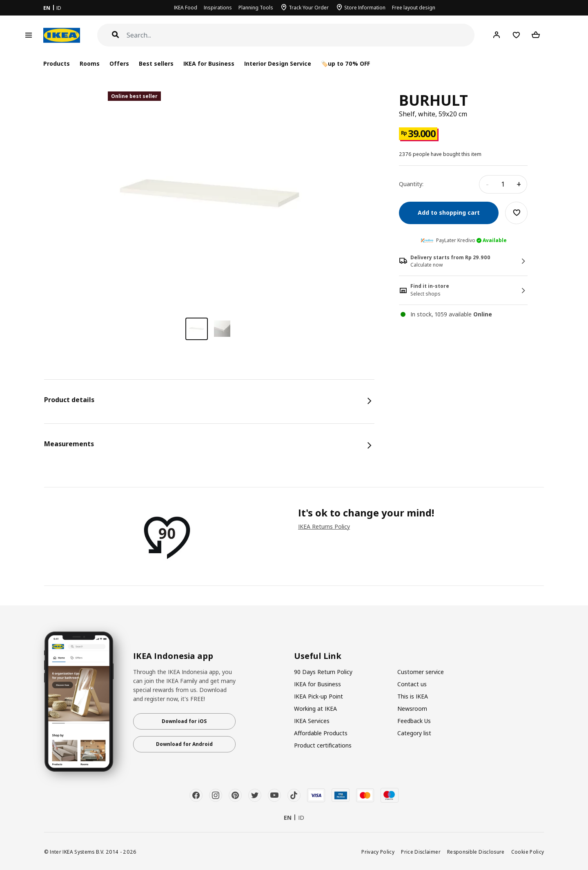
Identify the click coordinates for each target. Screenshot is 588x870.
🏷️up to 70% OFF (345, 63)
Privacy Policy (378, 852)
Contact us (412, 684)
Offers (119, 63)
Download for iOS (184, 721)
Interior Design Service (277, 63)
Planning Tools (256, 8)
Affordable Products (321, 733)
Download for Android (184, 744)
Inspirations (218, 8)
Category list (414, 733)
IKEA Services (312, 721)
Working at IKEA (315, 709)
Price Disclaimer (421, 852)
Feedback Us (414, 721)
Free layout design (414, 8)
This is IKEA (413, 696)
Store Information (365, 8)
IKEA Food (186, 8)
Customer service (421, 672)
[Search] (301, 35)
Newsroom (412, 709)
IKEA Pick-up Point (318, 696)
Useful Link (318, 656)
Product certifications (323, 745)
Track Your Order (309, 8)
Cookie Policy (528, 852)
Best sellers (156, 63)
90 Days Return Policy (323, 672)
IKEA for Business (209, 63)
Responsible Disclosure (476, 852)
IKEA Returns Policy (324, 526)
